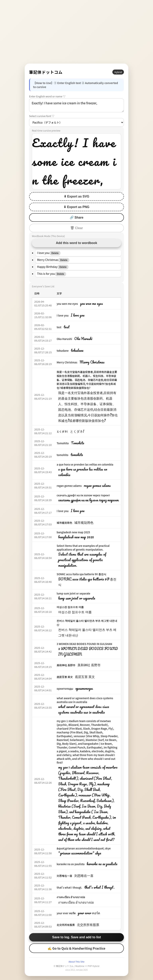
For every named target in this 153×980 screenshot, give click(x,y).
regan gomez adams (69, 486)
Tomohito (63, 443)
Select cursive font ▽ (42, 116)
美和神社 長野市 (66, 665)
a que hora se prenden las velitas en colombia (85, 464)
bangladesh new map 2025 (73, 532)
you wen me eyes (67, 304)
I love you (63, 315)
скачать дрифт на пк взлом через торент (83, 495)
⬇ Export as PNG (76, 207)
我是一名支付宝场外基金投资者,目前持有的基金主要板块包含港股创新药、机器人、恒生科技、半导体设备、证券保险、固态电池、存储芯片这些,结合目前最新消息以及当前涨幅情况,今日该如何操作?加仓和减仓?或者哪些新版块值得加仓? (87, 380)
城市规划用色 (64, 523)
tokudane (63, 351)
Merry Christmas (67, 362)
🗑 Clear (76, 228)
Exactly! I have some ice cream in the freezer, (76, 105)
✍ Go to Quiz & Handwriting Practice (76, 948)
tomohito (62, 455)
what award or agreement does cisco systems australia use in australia (85, 700)
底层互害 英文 (65, 677)
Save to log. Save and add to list (77, 937)
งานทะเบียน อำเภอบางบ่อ (71, 897)
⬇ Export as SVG (77, 196)
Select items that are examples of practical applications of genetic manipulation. (83, 548)
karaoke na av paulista (71, 864)
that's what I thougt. (69, 888)
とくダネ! (62, 431)
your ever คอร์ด (66, 913)
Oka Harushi (64, 339)
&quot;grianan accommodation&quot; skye (84, 848)
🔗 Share (77, 217)
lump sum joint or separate (73, 593)
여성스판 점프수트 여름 (70, 607)
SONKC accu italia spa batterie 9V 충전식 (81, 574)
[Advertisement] (76, 32)
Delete (55, 253)
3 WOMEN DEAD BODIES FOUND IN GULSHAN (84, 644)
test (59, 327)
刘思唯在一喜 (64, 876)
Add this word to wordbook (76, 243)
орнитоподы (65, 689)
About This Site (76, 962)
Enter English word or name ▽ (47, 96)
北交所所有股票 (66, 925)
